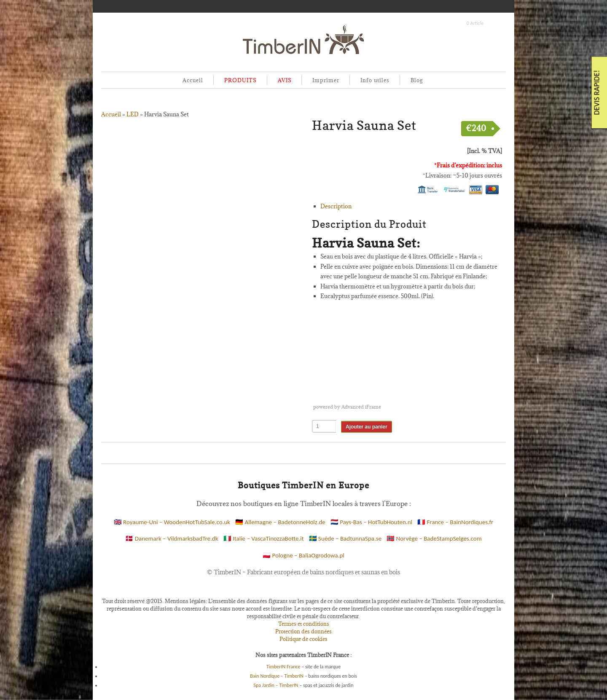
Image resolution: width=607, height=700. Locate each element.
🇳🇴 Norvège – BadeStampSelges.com (434, 538)
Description (336, 206)
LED (133, 114)
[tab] (411, 207)
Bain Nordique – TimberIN (277, 676)
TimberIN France (283, 667)
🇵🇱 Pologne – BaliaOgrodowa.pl (303, 555)
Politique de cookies (303, 639)
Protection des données (303, 631)
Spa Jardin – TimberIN (276, 685)
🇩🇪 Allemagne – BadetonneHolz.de (280, 522)
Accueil (193, 80)
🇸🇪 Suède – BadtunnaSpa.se (345, 538)
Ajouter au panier (367, 427)
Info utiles (375, 80)
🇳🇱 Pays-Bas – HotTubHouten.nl (371, 522)
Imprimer (326, 80)
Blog (417, 80)
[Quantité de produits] (324, 426)
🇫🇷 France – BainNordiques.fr (455, 522)
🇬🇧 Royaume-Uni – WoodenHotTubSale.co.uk (172, 522)
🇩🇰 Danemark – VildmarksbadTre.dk (172, 538)
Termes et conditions (304, 624)
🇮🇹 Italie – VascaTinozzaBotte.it (264, 538)
